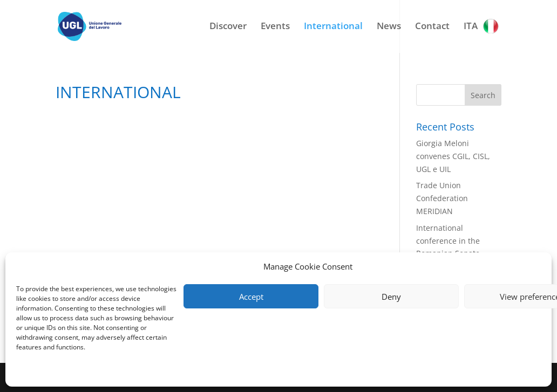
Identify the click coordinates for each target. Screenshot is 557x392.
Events (275, 27)
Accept (251, 297)
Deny (391, 297)
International (333, 27)
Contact (432, 27)
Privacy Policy (36, 372)
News (389, 27)
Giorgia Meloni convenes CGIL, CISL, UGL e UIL (453, 156)
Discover (228, 27)
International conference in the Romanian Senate (448, 241)
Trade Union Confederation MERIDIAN (442, 198)
